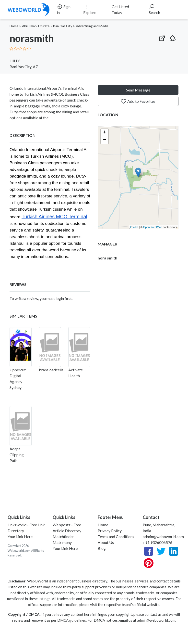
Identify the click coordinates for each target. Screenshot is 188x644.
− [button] (105, 140)
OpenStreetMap (153, 227)
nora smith (107, 258)
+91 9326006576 (158, 542)
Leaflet (134, 227)
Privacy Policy (110, 531)
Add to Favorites (138, 101)
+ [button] (105, 133)
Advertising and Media (92, 26)
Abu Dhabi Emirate (36, 26)
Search (154, 9)
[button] (173, 37)
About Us (106, 542)
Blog (102, 548)
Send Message (138, 90)
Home (14, 26)
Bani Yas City (63, 26)
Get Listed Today (120, 9)
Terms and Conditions (116, 536)
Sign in (64, 9)
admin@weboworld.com (163, 536)
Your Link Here (20, 536)
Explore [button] (90, 9)
